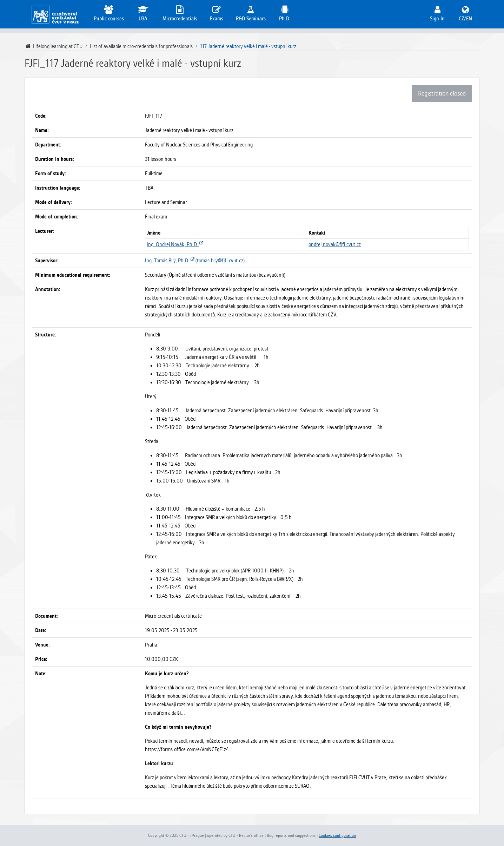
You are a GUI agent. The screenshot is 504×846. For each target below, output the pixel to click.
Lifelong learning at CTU (54, 46)
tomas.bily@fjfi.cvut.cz (220, 261)
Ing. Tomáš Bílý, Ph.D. (170, 261)
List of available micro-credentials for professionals (141, 46)
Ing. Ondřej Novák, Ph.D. (175, 244)
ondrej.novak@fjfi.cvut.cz (335, 244)
